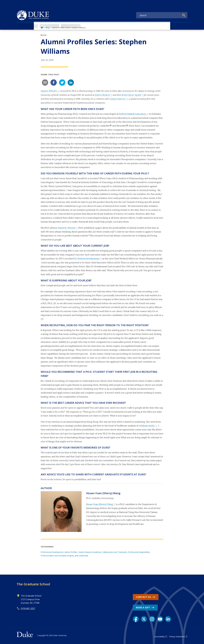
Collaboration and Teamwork (114, 552)
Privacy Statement (177, 637)
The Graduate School (33, 584)
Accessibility (160, 637)
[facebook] (54, 83)
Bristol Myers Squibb (131, 95)
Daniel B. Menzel (67, 228)
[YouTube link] (160, 619)
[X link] (144, 619)
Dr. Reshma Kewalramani (87, 259)
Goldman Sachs (147, 426)
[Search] (184, 15)
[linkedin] (71, 83)
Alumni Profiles (71, 552)
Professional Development (52, 552)
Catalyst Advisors (118, 99)
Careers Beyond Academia (90, 552)
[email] (45, 83)
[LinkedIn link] (168, 619)
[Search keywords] (158, 15)
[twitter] (62, 83)
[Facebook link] (136, 619)
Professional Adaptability (139, 552)
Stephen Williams (49, 91)
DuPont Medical (102, 95)
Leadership (83, 556)
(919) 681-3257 (28, 608)
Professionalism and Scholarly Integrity (57, 556)
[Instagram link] (152, 619)
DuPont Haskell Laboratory (133, 114)
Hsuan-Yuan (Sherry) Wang (100, 504)
